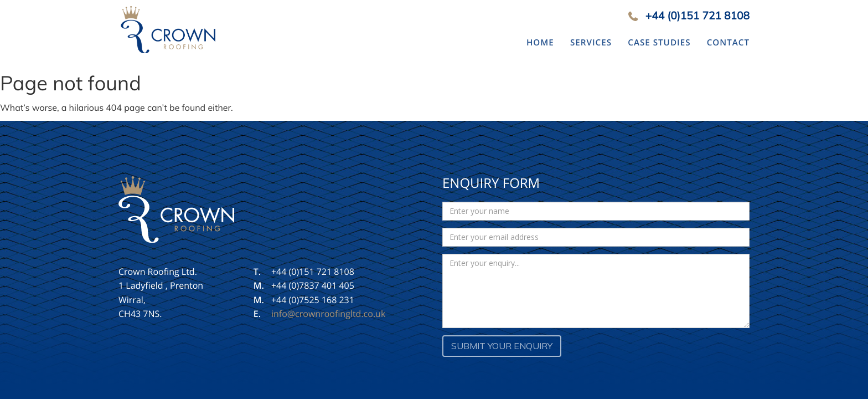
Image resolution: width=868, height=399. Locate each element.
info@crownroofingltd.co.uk (328, 314)
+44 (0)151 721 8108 (697, 16)
